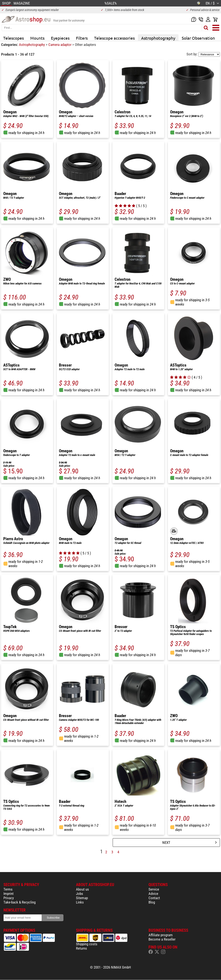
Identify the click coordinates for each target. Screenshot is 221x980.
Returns (81, 948)
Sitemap (82, 898)
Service (154, 889)
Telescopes (13, 38)
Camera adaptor (60, 45)
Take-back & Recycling (20, 902)
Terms (8, 889)
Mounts (37, 38)
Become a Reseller (162, 939)
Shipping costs (87, 944)
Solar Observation (198, 38)
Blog (152, 902)
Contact (154, 898)
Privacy (9, 898)
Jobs (80, 894)
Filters (82, 38)
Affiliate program (161, 935)
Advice (153, 894)
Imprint (9, 894)
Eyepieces (60, 38)
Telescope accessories (114, 38)
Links (80, 902)
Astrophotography (158, 38)
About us (82, 889)
